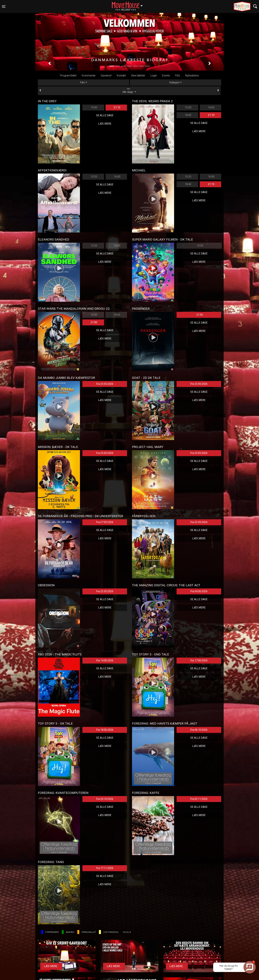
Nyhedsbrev (192, 76)
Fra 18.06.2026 (105, 730)
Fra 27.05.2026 (105, 522)
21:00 (94, 322)
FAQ (177, 76)
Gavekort (106, 76)
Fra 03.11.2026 (199, 799)
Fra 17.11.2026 (105, 868)
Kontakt (121, 76)
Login (154, 76)
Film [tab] (83, 82)
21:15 (211, 184)
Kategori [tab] (174, 82)
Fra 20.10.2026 (105, 799)
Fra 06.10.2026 (199, 730)
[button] (49, 64)
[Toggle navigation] (4, 6)
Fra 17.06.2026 (199, 660)
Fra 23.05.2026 (105, 384)
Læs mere (105, 124)
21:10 (117, 107)
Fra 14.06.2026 (105, 660)
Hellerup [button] (129, 4)
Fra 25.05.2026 (199, 453)
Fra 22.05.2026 (199, 522)
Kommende (89, 76)
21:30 (200, 315)
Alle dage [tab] (129, 90)
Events (166, 76)
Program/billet (68, 76)
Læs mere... (51, 966)
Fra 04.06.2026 (199, 591)
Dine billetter (138, 76)
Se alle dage (105, 115)
